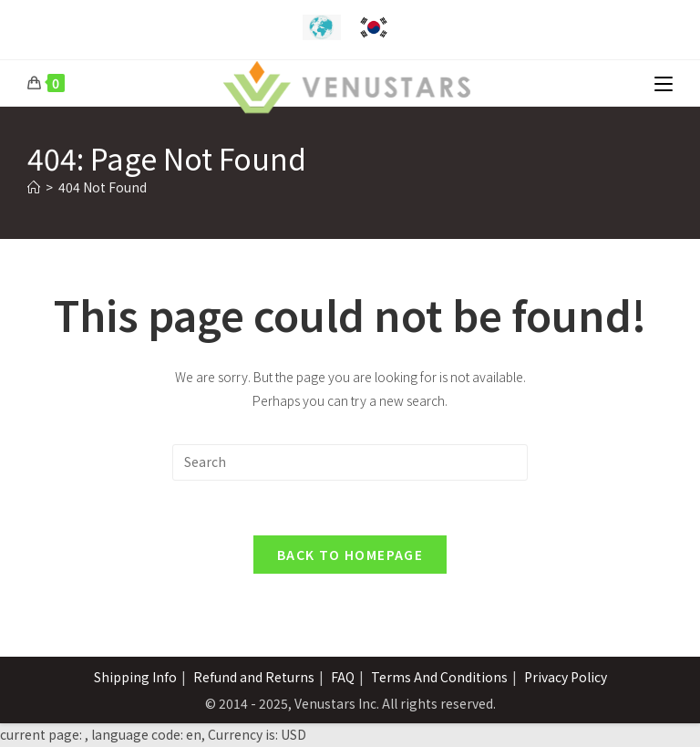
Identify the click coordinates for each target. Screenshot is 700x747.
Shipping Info (135, 678)
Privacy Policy (566, 678)
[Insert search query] (350, 462)
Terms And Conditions (439, 678)
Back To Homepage (350, 555)
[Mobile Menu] (664, 83)
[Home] (34, 187)
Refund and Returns (254, 678)
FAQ (343, 678)
